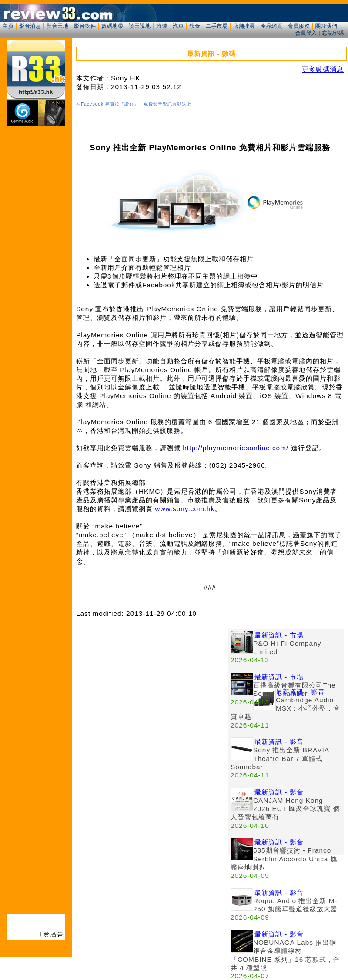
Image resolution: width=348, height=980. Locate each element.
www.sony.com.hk (185, 509)
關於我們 (326, 26)
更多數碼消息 (323, 69)
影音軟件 (85, 26)
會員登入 (306, 33)
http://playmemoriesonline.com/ (236, 448)
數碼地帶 (112, 26)
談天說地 (140, 26)
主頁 (8, 26)
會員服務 (299, 26)
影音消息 (30, 26)
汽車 (178, 26)
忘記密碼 (333, 33)
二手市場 (217, 26)
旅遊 (162, 26)
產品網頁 (271, 26)
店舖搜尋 (244, 26)
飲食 (195, 26)
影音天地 (57, 26)
